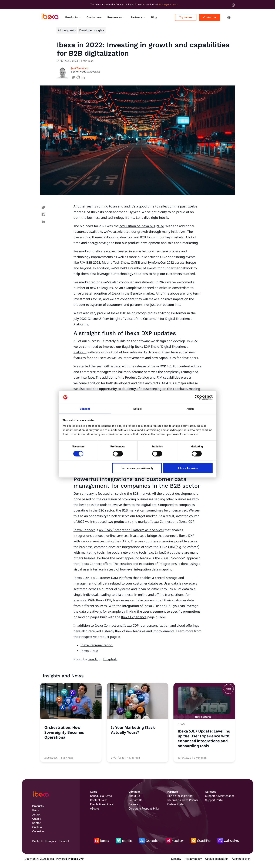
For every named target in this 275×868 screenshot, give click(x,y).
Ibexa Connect (84, 530)
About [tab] (190, 409)
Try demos (186, 17)
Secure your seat (167, 4)
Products (72, 17)
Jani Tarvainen (80, 68)
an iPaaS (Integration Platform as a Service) (131, 530)
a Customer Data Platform (112, 578)
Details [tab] (137, 409)
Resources (115, 17)
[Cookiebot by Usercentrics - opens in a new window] (197, 397)
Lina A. (93, 659)
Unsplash (110, 659)
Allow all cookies (188, 468)
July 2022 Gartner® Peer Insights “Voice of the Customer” (116, 319)
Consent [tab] (85, 409)
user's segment (154, 611)
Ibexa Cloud (89, 651)
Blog (154, 17)
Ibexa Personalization (97, 645)
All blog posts (67, 30)
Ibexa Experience (134, 617)
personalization (158, 625)
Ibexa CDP (81, 578)
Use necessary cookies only (137, 468)
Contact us (210, 17)
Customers (94, 17)
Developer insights (92, 30)
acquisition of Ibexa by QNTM (142, 226)
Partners (137, 17)
